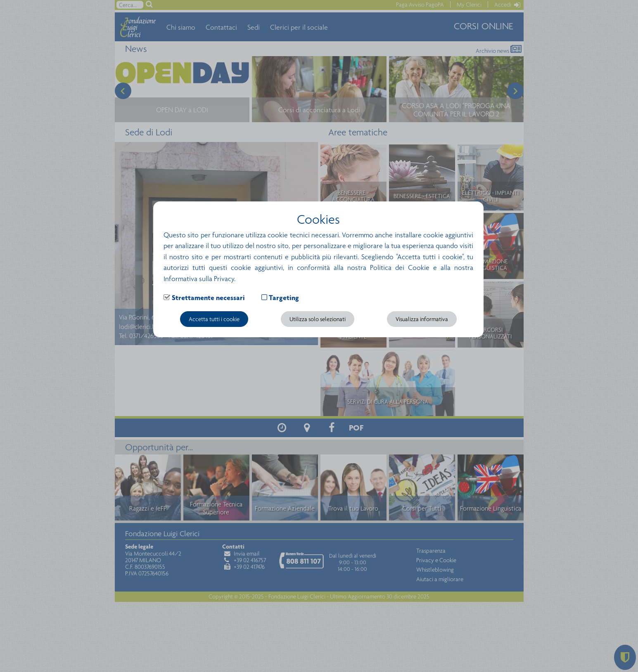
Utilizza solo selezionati (318, 319)
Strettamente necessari (208, 298)
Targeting (284, 298)
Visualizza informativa (422, 319)
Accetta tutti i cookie (214, 319)
